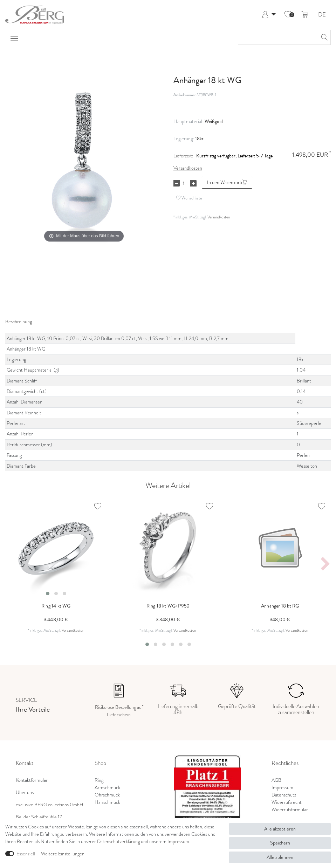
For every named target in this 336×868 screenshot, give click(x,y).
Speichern (280, 843)
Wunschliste (189, 198)
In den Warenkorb (227, 182)
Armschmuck (107, 788)
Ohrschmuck (107, 795)
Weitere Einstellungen (63, 854)
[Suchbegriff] (277, 37)
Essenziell (26, 854)
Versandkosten (188, 168)
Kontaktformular (32, 780)
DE (322, 15)
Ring (99, 780)
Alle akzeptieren (280, 829)
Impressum (282, 788)
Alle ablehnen (280, 857)
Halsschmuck (107, 802)
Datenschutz (284, 795)
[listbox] (56, 548)
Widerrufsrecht (287, 802)
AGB (276, 780)
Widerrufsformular (290, 810)
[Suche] (323, 37)
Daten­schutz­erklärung (118, 842)
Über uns (25, 792)
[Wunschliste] (288, 15)
